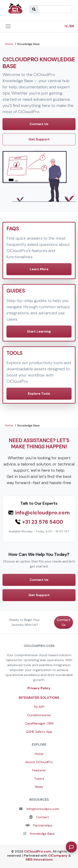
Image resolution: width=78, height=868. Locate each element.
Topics (39, 779)
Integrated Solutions (39, 698)
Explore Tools (39, 394)
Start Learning (39, 331)
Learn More (39, 269)
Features (39, 770)
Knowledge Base (42, 834)
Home (39, 754)
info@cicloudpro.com (42, 513)
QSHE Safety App (39, 732)
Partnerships (43, 825)
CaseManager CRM (39, 723)
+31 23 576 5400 (43, 522)
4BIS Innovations (39, 859)
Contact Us (39, 124)
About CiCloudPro (39, 762)
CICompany (58, 856)
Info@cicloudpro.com (42, 809)
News (39, 787)
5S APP (39, 707)
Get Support (39, 139)
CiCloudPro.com (38, 851)
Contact (42, 817)
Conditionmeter (39, 715)
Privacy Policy (39, 688)
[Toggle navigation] (8, 26)
